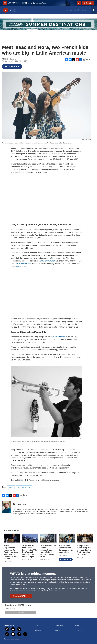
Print (88, 59)
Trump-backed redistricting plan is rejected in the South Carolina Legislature (84, 550)
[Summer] (48, 24)
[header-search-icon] (79, 3)
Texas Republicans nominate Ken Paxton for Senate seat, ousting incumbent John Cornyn (12, 552)
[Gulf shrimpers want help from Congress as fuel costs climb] (67, 538)
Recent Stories (12, 530)
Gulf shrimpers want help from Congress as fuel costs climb (66, 549)
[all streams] (94, 10)
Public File (78, 626)
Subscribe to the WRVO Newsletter (18, 605)
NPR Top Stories (24, 487)
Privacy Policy (79, 630)
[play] (6, 10)
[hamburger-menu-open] (5, 3)
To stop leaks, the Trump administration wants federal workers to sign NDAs (48, 551)
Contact (57, 630)
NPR (11, 487)
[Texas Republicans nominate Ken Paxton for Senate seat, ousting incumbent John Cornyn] (12, 538)
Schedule (38, 630)
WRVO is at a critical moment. (33, 574)
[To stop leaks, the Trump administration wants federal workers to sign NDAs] (48, 538)
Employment (59, 626)
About (37, 626)
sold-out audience (58, 337)
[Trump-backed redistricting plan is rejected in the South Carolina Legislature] (85, 538)
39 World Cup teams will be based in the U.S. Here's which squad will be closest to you (30, 551)
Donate (89, 3)
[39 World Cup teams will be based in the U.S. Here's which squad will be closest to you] (30, 538)
